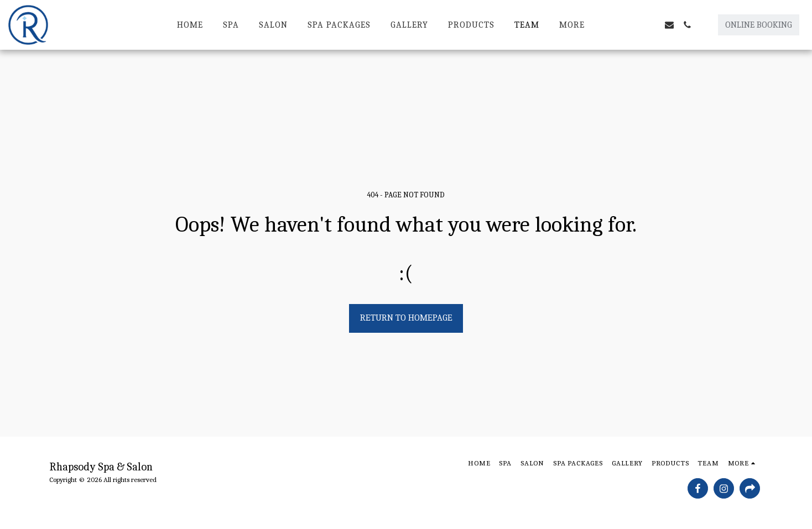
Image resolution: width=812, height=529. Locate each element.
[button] (634, 25)
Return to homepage (406, 318)
